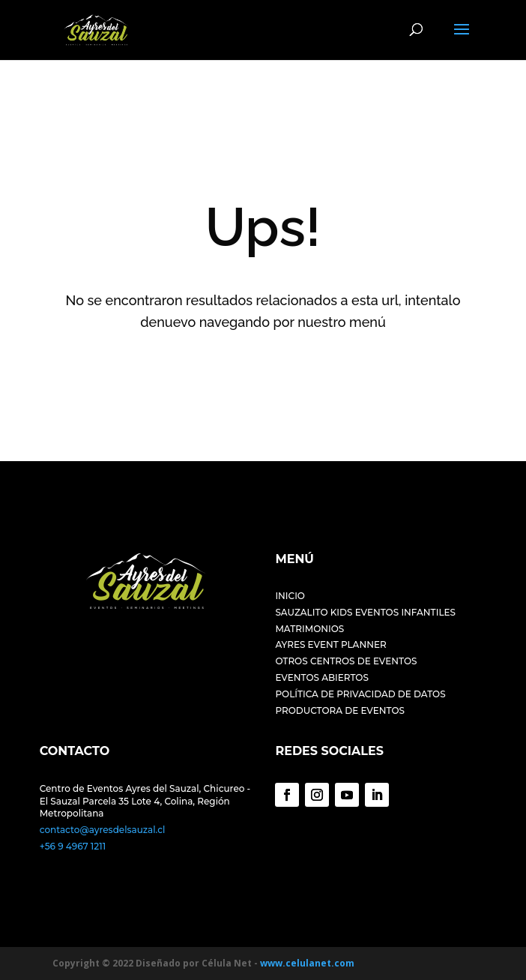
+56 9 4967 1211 (73, 846)
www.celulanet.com (307, 963)
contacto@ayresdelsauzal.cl (103, 830)
